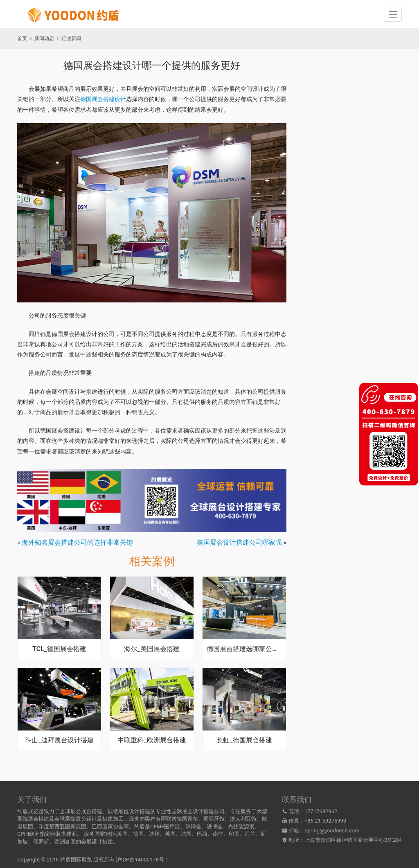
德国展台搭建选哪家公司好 (244, 649)
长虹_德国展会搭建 (244, 740)
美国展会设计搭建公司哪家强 (239, 542)
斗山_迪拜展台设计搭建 (59, 740)
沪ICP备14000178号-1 (142, 860)
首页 (22, 38)
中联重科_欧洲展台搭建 (152, 740)
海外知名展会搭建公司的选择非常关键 (77, 542)
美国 (122, 834)
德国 (138, 834)
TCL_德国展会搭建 (59, 649)
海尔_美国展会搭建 (152, 649)
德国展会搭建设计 (103, 99)
